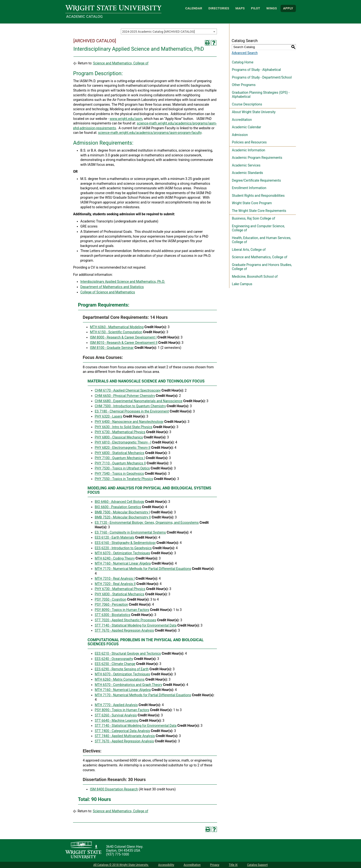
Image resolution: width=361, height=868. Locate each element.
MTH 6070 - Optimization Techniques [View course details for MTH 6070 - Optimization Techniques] (122, 553)
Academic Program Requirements (257, 158)
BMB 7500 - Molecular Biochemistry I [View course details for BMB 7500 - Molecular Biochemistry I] (122, 512)
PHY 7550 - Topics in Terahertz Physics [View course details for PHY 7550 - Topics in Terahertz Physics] (124, 479)
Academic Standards (248, 173)
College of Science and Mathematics (108, 292)
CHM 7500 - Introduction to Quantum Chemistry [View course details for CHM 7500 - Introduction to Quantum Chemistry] (130, 406)
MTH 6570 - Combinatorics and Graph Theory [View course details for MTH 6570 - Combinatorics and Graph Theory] (129, 685)
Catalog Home (243, 62)
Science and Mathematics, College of (121, 63)
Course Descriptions (247, 104)
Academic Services (246, 165)
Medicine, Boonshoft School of (255, 277)
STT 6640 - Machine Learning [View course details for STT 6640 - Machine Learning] (117, 720)
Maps (240, 8)
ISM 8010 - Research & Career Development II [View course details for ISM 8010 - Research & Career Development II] (124, 343)
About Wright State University (254, 112)
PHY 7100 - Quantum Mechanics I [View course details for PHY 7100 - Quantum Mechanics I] (120, 458)
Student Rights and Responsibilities (258, 196)
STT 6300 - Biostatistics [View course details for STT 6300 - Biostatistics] (113, 615)
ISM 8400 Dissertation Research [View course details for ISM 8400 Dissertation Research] (114, 789)
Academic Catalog (85, 17)
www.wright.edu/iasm (126, 119)
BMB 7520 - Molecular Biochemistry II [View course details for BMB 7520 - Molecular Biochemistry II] (123, 517)
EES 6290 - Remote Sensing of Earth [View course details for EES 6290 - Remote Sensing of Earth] (122, 669)
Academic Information (249, 150)
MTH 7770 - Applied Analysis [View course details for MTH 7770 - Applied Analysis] (116, 705)
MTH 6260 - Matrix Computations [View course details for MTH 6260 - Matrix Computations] (120, 679)
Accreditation (242, 120)
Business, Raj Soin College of (254, 218)
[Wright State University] (83, 850)
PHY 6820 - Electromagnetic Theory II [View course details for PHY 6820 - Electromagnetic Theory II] (123, 448)
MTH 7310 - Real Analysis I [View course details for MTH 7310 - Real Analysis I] (115, 579)
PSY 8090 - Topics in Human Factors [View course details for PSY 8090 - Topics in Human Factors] (122, 610)
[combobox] (169, 31)
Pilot (256, 8)
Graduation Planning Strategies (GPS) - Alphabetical (261, 95)
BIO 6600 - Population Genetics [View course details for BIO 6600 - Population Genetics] (118, 507)
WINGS (272, 8)
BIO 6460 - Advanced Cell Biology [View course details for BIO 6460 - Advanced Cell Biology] (120, 502)
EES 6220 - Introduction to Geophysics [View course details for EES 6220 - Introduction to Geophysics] (123, 548)
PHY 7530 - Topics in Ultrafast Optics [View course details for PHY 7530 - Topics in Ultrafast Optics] (122, 468)
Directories (219, 8)
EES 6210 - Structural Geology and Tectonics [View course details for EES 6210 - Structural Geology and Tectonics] (128, 653)
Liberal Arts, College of (249, 250)
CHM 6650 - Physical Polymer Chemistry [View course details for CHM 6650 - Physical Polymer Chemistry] (125, 396)
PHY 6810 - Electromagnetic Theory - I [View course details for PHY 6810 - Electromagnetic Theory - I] (123, 442)
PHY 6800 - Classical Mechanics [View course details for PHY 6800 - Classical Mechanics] (119, 437)
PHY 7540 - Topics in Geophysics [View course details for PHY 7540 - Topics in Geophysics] (119, 474)
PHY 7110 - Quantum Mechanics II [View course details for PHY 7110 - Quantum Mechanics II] (120, 463)
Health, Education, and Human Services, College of (262, 240)
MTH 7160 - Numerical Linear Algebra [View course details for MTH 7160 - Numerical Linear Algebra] (123, 563)
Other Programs (244, 85)
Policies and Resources (249, 142)
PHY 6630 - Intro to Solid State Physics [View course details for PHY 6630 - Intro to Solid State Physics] (124, 427)
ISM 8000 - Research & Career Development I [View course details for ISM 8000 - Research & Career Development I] (123, 337)
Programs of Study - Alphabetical (257, 70)
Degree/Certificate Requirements (257, 180)
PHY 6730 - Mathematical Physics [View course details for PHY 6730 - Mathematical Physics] (120, 432)
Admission (240, 135)
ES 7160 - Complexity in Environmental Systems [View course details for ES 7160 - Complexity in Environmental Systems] (130, 532)
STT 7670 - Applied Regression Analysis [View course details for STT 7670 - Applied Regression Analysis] (124, 630)
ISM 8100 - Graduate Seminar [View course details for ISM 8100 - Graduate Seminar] (112, 348)
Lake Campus (242, 284)
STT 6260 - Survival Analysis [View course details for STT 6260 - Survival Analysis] (116, 715)
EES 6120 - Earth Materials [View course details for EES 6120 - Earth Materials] (115, 537)
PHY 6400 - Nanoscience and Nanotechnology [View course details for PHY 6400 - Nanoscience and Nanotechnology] (129, 422)
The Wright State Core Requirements (259, 211)
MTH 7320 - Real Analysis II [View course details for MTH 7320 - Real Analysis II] (115, 584)
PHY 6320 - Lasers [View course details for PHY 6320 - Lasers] (109, 416)
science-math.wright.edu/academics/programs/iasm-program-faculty (150, 133)
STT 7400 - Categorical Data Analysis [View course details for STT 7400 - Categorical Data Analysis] (122, 731)
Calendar (194, 8)
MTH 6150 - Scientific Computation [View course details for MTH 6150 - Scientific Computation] (116, 332)
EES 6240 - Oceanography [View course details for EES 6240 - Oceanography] (114, 659)
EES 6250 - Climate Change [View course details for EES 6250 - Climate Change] (115, 664)
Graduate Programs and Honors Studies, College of (262, 267)
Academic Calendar (247, 127)
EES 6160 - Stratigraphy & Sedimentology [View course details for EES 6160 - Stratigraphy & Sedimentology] (125, 543)
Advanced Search (245, 53)
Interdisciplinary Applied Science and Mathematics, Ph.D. (123, 282)
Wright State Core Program (252, 203)
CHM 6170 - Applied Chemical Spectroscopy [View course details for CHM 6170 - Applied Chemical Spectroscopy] (128, 390)
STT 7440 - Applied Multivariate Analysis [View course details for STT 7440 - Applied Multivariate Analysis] (125, 736)
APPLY (288, 8)
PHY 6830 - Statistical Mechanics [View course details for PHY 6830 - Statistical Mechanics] (120, 453)
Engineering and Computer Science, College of (258, 228)
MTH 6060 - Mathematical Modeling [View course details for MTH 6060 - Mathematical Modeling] (117, 327)
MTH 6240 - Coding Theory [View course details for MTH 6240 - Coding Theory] (115, 558)
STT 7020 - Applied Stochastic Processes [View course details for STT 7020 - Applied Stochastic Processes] (126, 620)
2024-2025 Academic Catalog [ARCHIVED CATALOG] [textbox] (159, 32)
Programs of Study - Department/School (262, 77)
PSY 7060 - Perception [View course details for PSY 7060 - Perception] (111, 604)
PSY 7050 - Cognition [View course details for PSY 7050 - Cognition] (111, 599)
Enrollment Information (249, 188)
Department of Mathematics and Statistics (112, 287)
